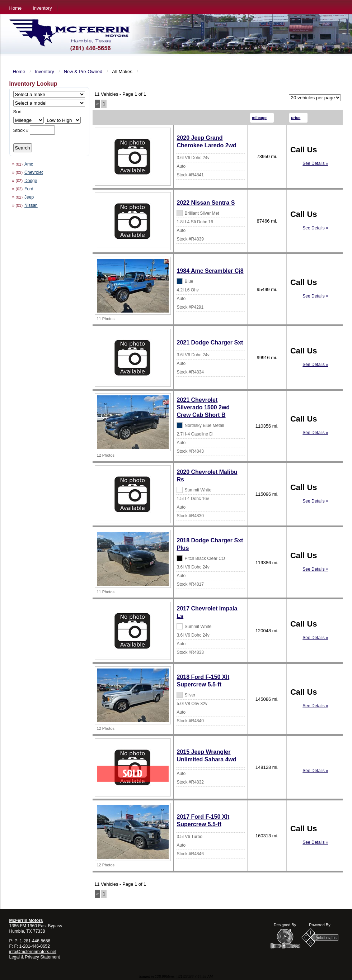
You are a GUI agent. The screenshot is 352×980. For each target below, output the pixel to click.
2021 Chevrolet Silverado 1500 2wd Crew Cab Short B (203, 407)
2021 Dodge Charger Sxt (210, 342)
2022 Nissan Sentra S (206, 203)
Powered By (320, 925)
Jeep (29, 197)
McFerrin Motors (26, 920)
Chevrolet (34, 172)
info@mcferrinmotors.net (33, 952)
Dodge (31, 181)
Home (16, 8)
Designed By (285, 925)
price (296, 118)
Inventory (42, 8)
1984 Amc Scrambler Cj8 (210, 271)
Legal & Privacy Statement (35, 957)
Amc (29, 164)
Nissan (31, 205)
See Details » (315, 163)
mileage (259, 118)
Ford (29, 189)
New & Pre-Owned (83, 72)
